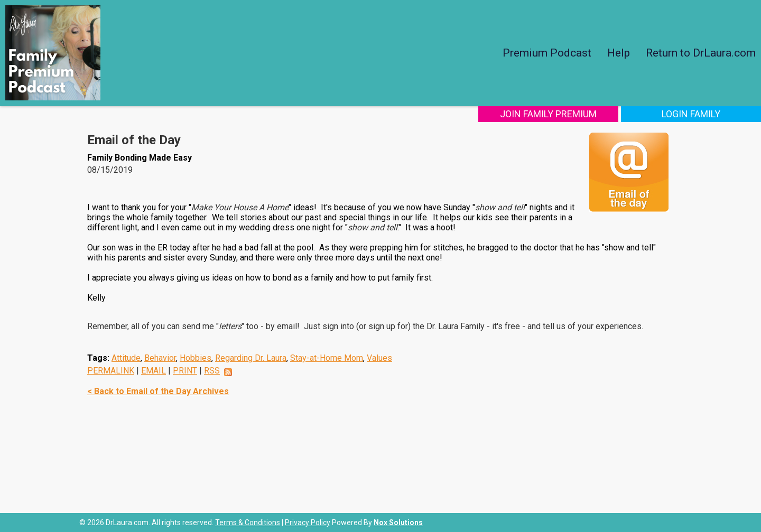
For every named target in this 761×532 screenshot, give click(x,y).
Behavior (160, 358)
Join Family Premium (548, 114)
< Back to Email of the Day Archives (158, 391)
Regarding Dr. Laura (251, 358)
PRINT (185, 371)
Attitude (126, 358)
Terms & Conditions (248, 522)
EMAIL (154, 371)
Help (619, 53)
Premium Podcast (547, 53)
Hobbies (196, 358)
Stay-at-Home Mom (327, 358)
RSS (212, 371)
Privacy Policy (308, 522)
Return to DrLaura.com (701, 53)
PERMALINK (111, 371)
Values (379, 358)
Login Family (691, 114)
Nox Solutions (398, 522)
